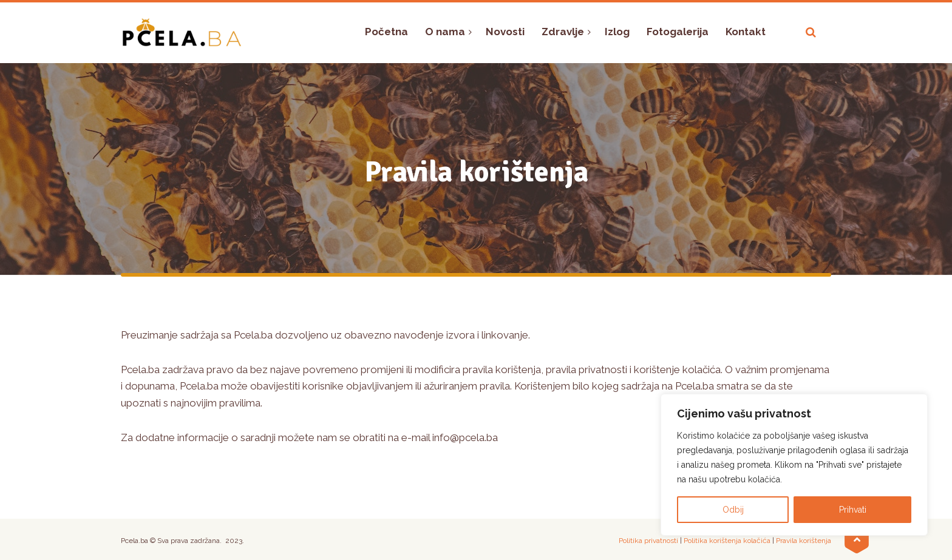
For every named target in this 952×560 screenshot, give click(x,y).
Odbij (733, 510)
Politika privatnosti (648, 541)
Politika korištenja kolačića (727, 541)
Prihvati (853, 510)
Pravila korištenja (804, 541)
